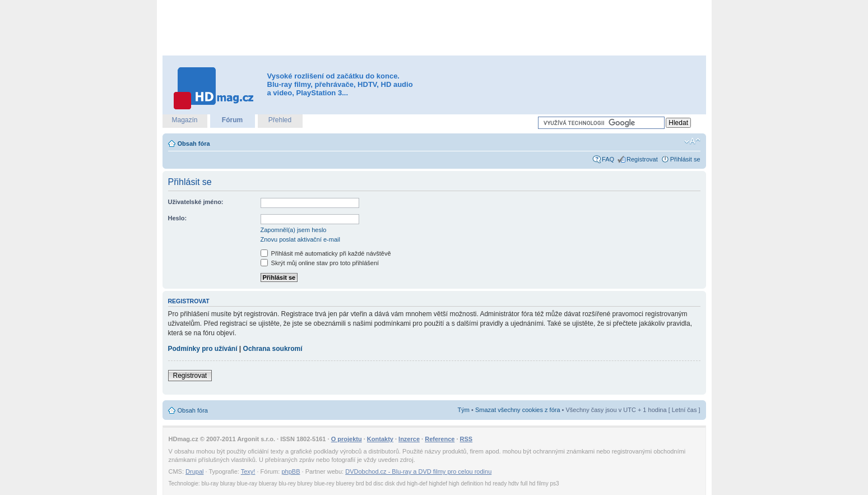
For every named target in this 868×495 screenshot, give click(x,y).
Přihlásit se (685, 159)
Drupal (194, 471)
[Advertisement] (434, 28)
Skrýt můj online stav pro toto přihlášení (320, 263)
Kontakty (380, 439)
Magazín (184, 120)
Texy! (248, 471)
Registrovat (642, 159)
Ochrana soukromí (273, 349)
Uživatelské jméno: (196, 202)
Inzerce (409, 439)
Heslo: (178, 218)
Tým (464, 410)
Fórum (232, 120)
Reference (440, 439)
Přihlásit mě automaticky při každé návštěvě (326, 253)
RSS (467, 439)
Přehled (280, 120)
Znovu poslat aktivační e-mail (300, 239)
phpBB (291, 471)
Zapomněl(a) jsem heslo (294, 230)
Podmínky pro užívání (203, 349)
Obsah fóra (194, 144)
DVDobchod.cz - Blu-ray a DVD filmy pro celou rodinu (418, 471)
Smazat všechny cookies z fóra (518, 410)
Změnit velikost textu (692, 141)
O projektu (347, 439)
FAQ (608, 159)
